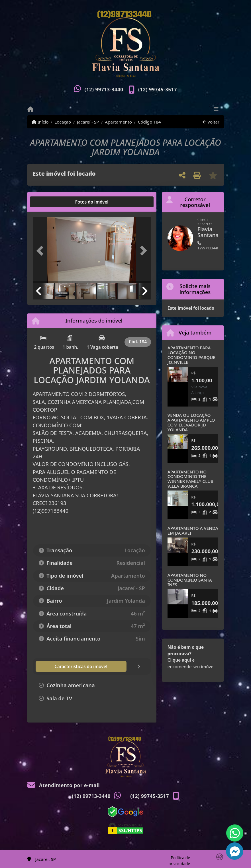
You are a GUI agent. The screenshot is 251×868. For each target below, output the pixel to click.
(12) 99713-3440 (104, 90)
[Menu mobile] (30, 109)
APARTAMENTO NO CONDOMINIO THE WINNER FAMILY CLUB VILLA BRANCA (190, 479)
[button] (42, 251)
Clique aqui (179, 660)
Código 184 (149, 122)
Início (40, 122)
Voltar (211, 122)
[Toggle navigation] (216, 110)
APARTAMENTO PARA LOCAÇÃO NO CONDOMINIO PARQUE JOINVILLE (191, 355)
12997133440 (208, 246)
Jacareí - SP (88, 122)
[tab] (51, 202)
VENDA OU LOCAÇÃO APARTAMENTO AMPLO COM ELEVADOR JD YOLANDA (191, 422)
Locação (63, 122)
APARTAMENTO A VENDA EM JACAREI (193, 531)
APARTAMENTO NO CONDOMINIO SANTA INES (190, 580)
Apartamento (118, 122)
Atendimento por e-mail (64, 785)
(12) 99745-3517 (158, 90)
